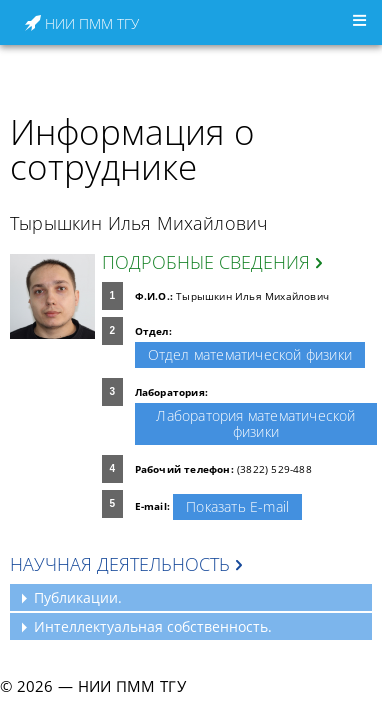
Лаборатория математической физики (255, 423)
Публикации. (78, 597)
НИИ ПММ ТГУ (82, 23)
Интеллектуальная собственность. (153, 626)
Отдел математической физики (250, 354)
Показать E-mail (237, 506)
